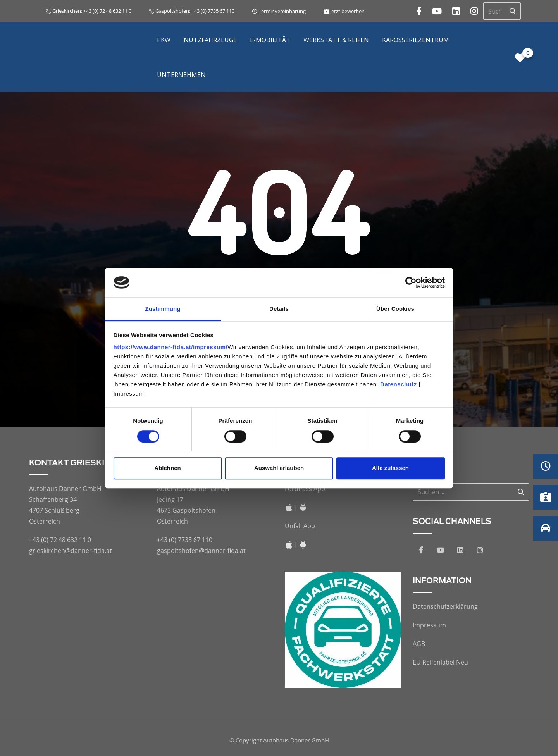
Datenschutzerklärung (445, 606)
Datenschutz (399, 385)
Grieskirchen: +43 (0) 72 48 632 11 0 (89, 11)
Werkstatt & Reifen (336, 40)
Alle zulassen (390, 468)
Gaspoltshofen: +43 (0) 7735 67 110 (192, 11)
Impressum (429, 625)
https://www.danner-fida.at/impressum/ (171, 347)
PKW (164, 40)
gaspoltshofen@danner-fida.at (201, 551)
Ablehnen (167, 468)
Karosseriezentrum (416, 40)
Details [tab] (279, 309)
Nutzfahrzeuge (210, 40)
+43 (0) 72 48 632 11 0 (60, 540)
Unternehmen (181, 75)
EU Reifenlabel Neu (440, 662)
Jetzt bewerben (344, 11)
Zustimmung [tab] (163, 309)
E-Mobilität (270, 40)
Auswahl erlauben (279, 468)
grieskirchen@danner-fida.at (71, 551)
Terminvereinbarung (279, 11)
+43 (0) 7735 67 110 (185, 540)
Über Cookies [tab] (395, 309)
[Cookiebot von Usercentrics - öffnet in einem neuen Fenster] (411, 282)
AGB (419, 644)
